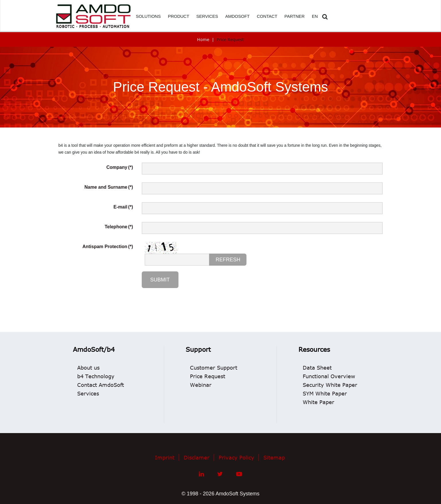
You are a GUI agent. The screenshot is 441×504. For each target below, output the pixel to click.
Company (120, 167)
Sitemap (274, 457)
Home (203, 39)
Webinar (201, 385)
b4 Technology (96, 376)
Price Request (208, 376)
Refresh (228, 260)
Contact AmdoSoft (101, 385)
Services (88, 393)
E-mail (123, 207)
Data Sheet (317, 368)
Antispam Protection (108, 247)
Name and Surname (109, 187)
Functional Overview (329, 376)
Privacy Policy (236, 457)
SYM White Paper (325, 393)
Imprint (165, 457)
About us (88, 368)
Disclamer (197, 457)
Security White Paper (330, 385)
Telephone (119, 227)
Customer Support (214, 368)
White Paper (318, 402)
